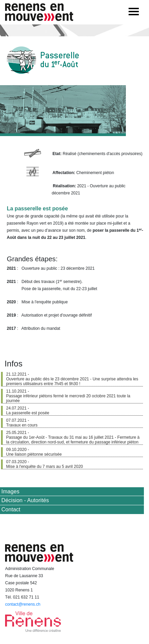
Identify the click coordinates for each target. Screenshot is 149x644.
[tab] (72, 492)
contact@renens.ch (23, 604)
